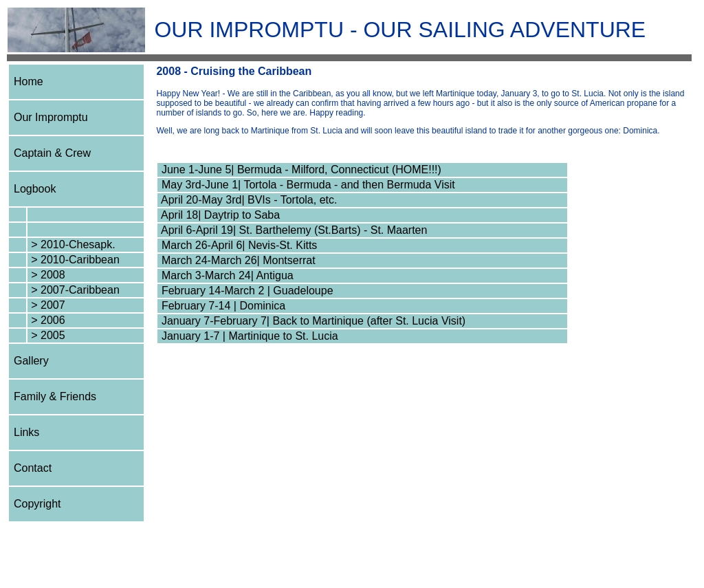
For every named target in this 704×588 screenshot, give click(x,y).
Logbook (35, 189)
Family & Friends (55, 396)
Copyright (37, 504)
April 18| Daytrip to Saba (219, 215)
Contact (33, 468)
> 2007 (47, 305)
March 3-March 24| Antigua (225, 275)
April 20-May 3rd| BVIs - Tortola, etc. (247, 200)
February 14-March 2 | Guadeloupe (245, 291)
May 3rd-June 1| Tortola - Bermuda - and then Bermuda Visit (306, 185)
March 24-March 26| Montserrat (236, 260)
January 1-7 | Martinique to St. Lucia (248, 336)
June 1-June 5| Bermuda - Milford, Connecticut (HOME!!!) (299, 170)
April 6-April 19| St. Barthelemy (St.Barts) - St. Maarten (293, 230)
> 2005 (47, 335)
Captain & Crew (52, 153)
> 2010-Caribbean (74, 260)
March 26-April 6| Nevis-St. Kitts (238, 245)
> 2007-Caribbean (74, 290)
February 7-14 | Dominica (222, 306)
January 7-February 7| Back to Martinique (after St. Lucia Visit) (312, 321)
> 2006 (47, 320)
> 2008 (47, 275)
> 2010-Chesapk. (72, 244)
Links (26, 432)
